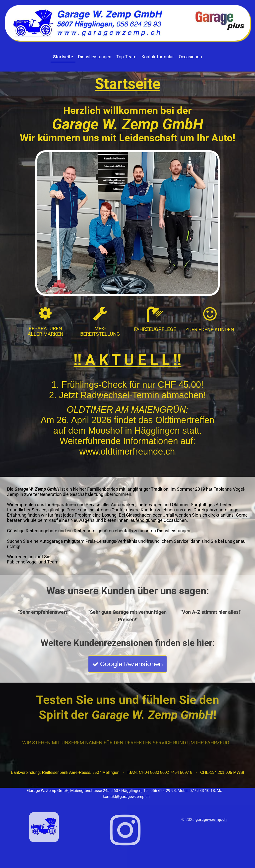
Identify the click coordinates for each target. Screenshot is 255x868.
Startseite (63, 57)
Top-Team (126, 57)
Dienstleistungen (95, 57)
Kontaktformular (158, 57)
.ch (224, 820)
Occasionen (190, 57)
